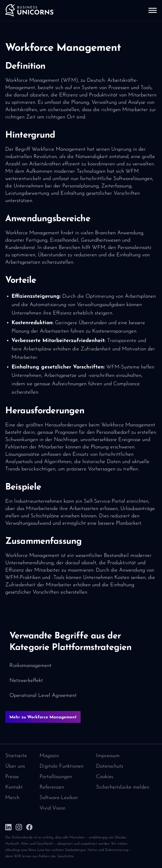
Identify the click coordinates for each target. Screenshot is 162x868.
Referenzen (52, 787)
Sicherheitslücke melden (123, 787)
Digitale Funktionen (62, 766)
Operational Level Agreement (43, 696)
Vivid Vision (52, 808)
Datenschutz (110, 766)
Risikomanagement (30, 666)
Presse (12, 777)
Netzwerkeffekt (26, 681)
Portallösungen (56, 777)
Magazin (49, 756)
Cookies (105, 777)
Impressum (108, 756)
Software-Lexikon (59, 798)
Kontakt (14, 787)
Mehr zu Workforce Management (43, 717)
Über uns (15, 766)
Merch (12, 798)
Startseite (16, 756)
